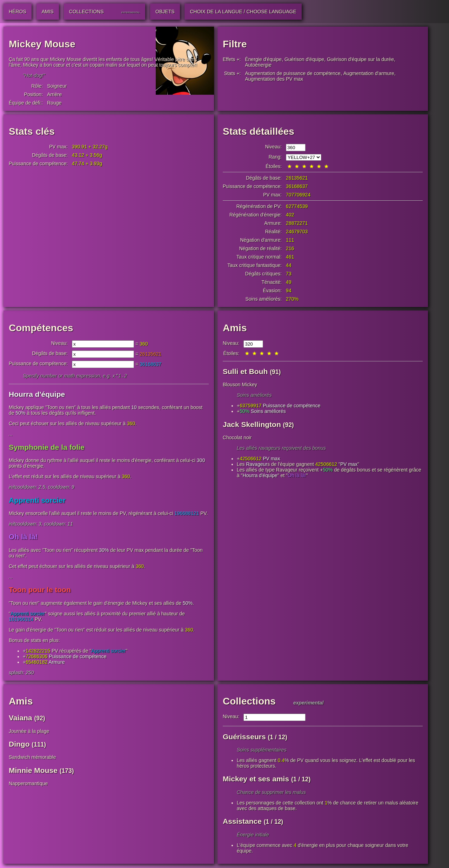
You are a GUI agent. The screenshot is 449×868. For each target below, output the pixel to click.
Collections (249, 702)
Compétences (41, 328)
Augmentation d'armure (369, 73)
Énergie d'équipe (264, 59)
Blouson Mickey (240, 385)
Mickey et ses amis (256, 779)
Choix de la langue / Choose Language (243, 12)
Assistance (242, 822)
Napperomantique (28, 784)
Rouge (54, 103)
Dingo (19, 745)
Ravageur (257, 464)
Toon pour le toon (40, 590)
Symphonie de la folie (47, 448)
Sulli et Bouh (245, 371)
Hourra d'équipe (37, 395)
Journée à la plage (29, 732)
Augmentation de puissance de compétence (293, 73)
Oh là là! (23, 537)
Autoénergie (259, 65)
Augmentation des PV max (274, 79)
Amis (235, 328)
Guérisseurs (244, 737)
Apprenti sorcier (37, 501)
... (11, 435)
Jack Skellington (252, 424)
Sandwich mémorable (32, 758)
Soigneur (57, 86)
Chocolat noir (237, 438)
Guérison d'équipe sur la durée (360, 59)
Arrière (54, 94)
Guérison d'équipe (304, 59)
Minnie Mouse (33, 771)
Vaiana (21, 718)
